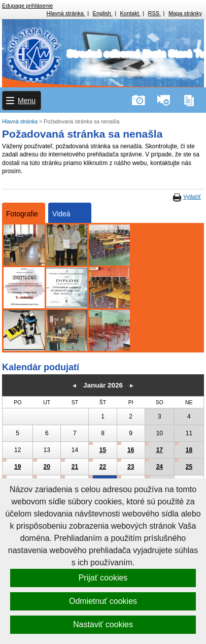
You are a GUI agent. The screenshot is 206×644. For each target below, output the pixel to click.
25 (189, 467)
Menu (27, 101)
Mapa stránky (185, 13)
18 (189, 450)
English (103, 13)
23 (131, 467)
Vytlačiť (192, 197)
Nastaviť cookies (103, 624)
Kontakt (130, 13)
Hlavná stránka (65, 13)
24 (160, 467)
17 (160, 450)
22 (103, 467)
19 (18, 467)
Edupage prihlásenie (27, 6)
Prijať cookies (103, 578)
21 (75, 467)
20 (47, 467)
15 (103, 450)
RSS (155, 13)
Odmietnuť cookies (103, 601)
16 (131, 450)
